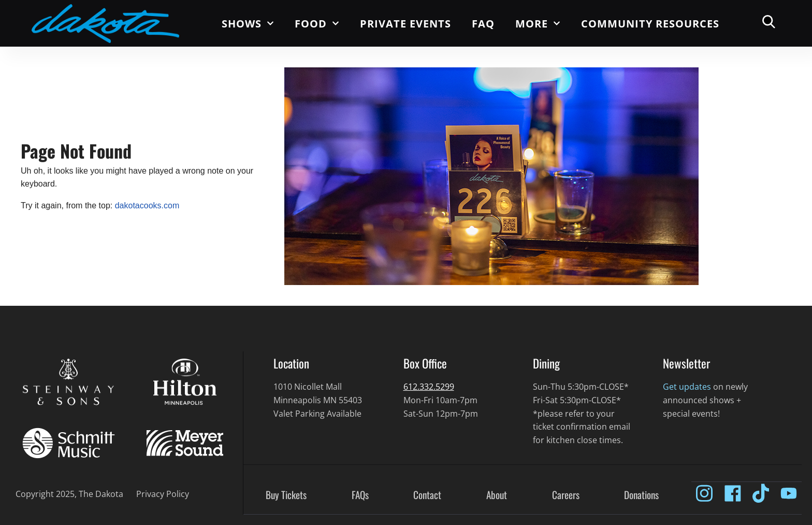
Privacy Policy (163, 494)
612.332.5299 (429, 387)
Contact (427, 495)
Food (317, 23)
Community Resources (650, 24)
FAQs (360, 495)
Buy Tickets (286, 495)
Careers (566, 495)
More (538, 23)
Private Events (405, 24)
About (497, 495)
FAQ (483, 24)
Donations (641, 495)
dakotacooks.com (147, 205)
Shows (248, 23)
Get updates (687, 387)
